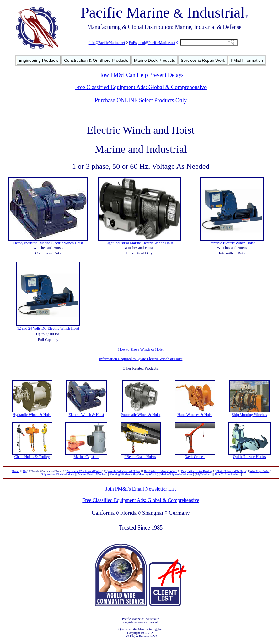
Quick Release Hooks (249, 457)
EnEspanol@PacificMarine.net (152, 43)
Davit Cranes (195, 457)
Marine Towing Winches (92, 474)
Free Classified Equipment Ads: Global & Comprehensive (141, 87)
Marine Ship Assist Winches (176, 474)
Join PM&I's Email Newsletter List (141, 489)
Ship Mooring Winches (249, 415)
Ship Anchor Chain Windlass (58, 474)
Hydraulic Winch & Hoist (32, 415)
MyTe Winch (204, 474)
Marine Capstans (86, 457)
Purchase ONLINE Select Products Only (141, 100)
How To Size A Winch (228, 474)
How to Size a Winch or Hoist (141, 349)
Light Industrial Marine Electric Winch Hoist (139, 243)
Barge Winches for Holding (197, 471)
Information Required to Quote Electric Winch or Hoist (141, 359)
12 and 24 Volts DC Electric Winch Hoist (48, 328)
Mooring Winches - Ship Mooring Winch (133, 474)
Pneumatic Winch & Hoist (141, 415)
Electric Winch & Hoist (86, 415)
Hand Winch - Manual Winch (161, 471)
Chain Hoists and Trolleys (231, 471)
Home (16, 471)
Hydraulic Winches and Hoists (123, 471)
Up (25, 471)
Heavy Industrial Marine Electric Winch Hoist (48, 243)
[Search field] (209, 42)
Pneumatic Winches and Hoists (84, 471)
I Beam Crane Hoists (140, 457)
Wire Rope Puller (260, 471)
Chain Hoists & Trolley (32, 457)
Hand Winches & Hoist (195, 415)
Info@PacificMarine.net (107, 43)
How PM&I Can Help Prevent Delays (141, 75)
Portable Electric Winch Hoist (232, 243)
